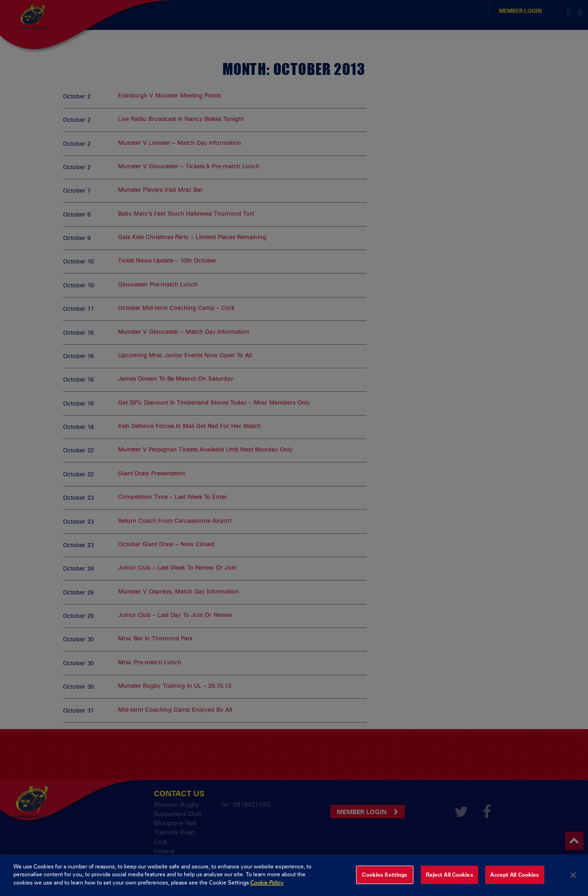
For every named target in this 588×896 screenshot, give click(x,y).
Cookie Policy (267, 889)
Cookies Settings (384, 881)
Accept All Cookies (514, 881)
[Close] (573, 881)
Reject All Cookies (449, 881)
